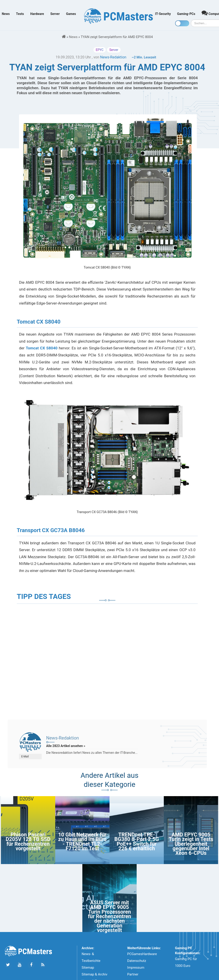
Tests (20, 14)
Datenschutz (137, 961)
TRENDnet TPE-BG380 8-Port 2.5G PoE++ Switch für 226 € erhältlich (137, 842)
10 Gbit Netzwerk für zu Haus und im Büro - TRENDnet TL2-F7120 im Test (82, 842)
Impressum (136, 968)
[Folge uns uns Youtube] (20, 965)
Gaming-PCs (186, 14)
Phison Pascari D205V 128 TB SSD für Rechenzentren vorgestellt (28, 842)
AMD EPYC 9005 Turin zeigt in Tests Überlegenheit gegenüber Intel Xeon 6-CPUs (191, 844)
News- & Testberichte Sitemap (91, 961)
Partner (133, 974)
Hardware (37, 14)
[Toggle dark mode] (182, 23)
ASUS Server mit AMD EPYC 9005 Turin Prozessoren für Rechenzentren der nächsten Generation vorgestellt (110, 916)
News (6, 14)
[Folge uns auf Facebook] (31, 965)
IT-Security (163, 14)
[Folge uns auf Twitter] (8, 965)
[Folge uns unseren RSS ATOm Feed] (43, 965)
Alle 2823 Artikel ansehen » (66, 746)
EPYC (100, 50)
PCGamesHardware (142, 954)
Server (55, 14)
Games (71, 14)
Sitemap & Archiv (95, 974)
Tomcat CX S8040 (42, 348)
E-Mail (25, 757)
